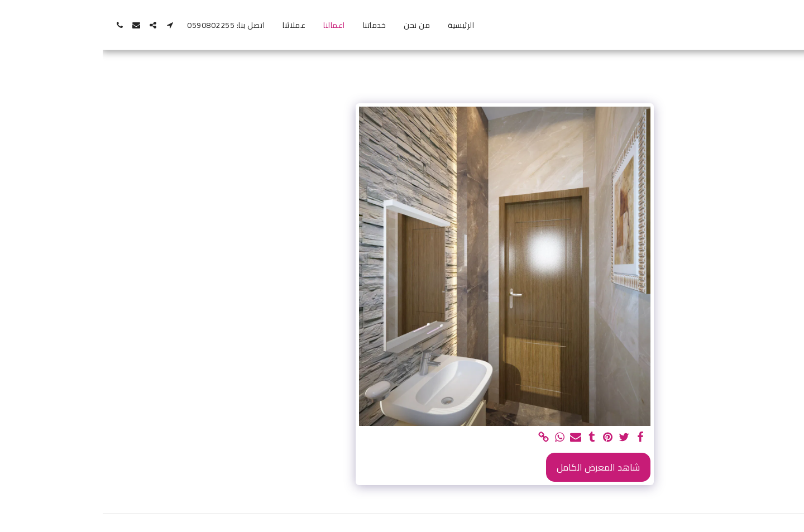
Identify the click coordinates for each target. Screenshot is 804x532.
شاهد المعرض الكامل (496, 467)
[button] (67, 25)
